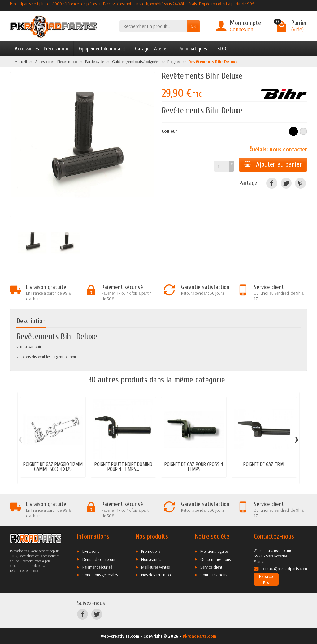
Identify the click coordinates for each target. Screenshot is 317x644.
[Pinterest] (300, 183)
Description (31, 321)
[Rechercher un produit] (153, 26)
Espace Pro (266, 579)
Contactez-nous (214, 575)
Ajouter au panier (273, 164)
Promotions (151, 551)
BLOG (222, 49)
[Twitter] (286, 183)
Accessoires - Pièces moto (42, 49)
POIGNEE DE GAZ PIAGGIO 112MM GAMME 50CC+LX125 (53, 467)
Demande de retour (99, 559)
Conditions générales (100, 575)
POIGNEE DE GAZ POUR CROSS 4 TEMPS (194, 467)
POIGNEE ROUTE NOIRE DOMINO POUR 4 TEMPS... (123, 467)
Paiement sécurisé (97, 567)
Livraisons (91, 551)
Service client (211, 567)
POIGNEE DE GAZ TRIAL (264, 464)
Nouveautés (151, 559)
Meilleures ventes (155, 567)
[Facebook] (272, 183)
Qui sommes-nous (215, 559)
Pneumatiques (193, 49)
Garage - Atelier (152, 49)
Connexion (241, 29)
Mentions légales (214, 551)
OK (193, 26)
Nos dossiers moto (157, 575)
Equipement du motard (102, 49)
